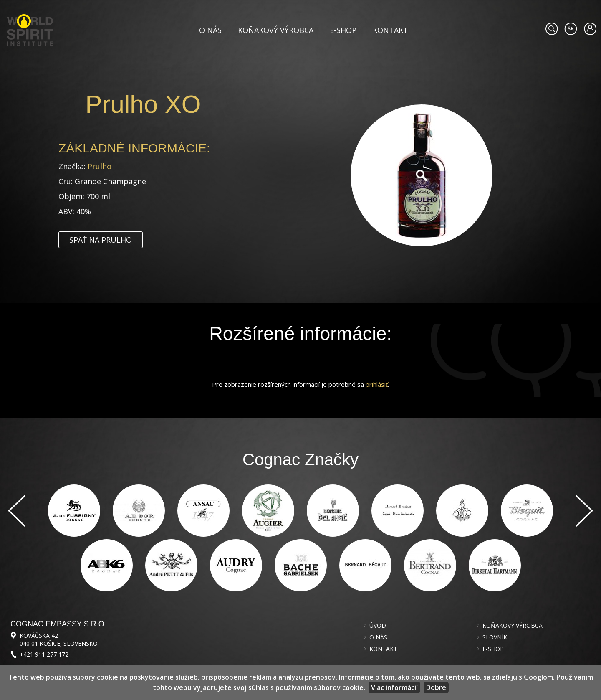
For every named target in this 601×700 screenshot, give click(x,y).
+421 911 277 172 (44, 654)
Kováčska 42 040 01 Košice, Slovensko (59, 639)
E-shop (343, 30)
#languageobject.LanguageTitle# (571, 29)
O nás (210, 30)
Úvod (378, 626)
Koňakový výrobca (276, 30)
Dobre (436, 687)
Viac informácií (394, 687)
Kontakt (390, 30)
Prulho (100, 166)
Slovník (495, 637)
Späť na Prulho (101, 240)
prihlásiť (377, 384)
